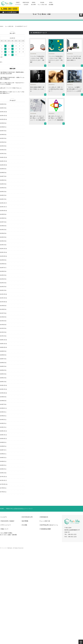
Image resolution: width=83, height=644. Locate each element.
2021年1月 (3, 336)
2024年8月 (3, 173)
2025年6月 (3, 135)
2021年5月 (3, 321)
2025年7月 (3, 131)
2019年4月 (3, 416)
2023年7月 (3, 222)
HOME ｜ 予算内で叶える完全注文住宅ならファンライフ (16, 509)
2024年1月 (3, 199)
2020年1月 (3, 382)
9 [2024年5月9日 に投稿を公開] (12, 46)
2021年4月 (3, 325)
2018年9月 (3, 442)
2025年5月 (3, 138)
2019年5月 (3, 412)
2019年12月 (3, 385)
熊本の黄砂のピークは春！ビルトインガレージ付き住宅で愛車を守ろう (12, 93)
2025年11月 (3, 116)
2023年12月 (3, 203)
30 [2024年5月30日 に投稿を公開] (12, 55)
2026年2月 (3, 104)
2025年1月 (3, 154)
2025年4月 (3, 142)
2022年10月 (3, 256)
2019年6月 (3, 408)
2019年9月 (3, 397)
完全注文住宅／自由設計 (8, 521)
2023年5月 (3, 230)
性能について (5, 529)
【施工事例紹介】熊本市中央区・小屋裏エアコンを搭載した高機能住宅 (12, 78)
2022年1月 (3, 290)
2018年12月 (3, 431)
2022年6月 (3, 271)
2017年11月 (3, 480)
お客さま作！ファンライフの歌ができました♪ (11, 88)
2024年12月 (3, 157)
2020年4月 (3, 370)
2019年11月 (3, 389)
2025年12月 (3, 112)
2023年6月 (3, 226)
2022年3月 (3, 283)
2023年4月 (3, 233)
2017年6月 (3, 492)
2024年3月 (3, 192)
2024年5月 (3, 184)
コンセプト (4, 517)
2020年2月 (3, 378)
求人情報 (25, 525)
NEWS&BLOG (44, 517)
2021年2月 (3, 332)
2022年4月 (3, 279)
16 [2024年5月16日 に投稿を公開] (12, 49)
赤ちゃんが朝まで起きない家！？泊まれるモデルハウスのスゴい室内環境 (12, 83)
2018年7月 (3, 450)
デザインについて (6, 525)
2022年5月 (3, 275)
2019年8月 (3, 401)
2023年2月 (3, 241)
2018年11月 (3, 435)
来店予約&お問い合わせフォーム (49, 525)
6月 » (1, 62)
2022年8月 (3, 264)
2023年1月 (3, 245)
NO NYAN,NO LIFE (27, 517)
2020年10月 (3, 347)
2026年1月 (3, 108)
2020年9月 (3, 351)
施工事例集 (25, 521)
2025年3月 (3, 146)
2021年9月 (3, 306)
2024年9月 (3, 169)
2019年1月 (3, 427)
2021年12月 (3, 294)
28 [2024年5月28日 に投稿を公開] (5, 55)
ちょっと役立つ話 (45, 521)
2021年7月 (3, 313)
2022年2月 (3, 287)
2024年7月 (3, 176)
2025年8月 (3, 127)
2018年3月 (3, 465)
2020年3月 (3, 374)
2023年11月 (3, 207)
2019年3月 (3, 420)
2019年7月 (3, 404)
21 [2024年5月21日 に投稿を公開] (5, 52)
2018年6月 (3, 454)
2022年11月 (3, 252)
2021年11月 (3, 298)
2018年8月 (3, 446)
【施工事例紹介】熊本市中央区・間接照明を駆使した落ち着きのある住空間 (12, 73)
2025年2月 (3, 150)
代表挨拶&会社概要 (46, 529)
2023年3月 (3, 237)
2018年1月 (3, 473)
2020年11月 (3, 344)
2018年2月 (3, 469)
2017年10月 (4, 484)
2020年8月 (3, 355)
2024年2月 (3, 195)
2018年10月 (3, 439)
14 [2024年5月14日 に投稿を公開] (5, 49)
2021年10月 (3, 302)
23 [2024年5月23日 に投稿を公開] (12, 52)
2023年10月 (3, 211)
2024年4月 (3, 188)
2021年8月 (3, 309)
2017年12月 (3, 477)
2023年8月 (3, 218)
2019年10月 (3, 393)
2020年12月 (3, 340)
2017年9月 (3, 488)
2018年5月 (3, 458)
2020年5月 (3, 366)
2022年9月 (3, 260)
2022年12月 (3, 249)
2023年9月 (3, 214)
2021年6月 (3, 317)
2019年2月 (3, 423)
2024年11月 (3, 161)
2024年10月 (3, 165)
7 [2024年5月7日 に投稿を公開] (5, 46)
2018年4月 (3, 461)
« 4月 (1, 57)
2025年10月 (3, 119)
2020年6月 (3, 363)
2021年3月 (3, 328)
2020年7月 (3, 359)
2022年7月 (3, 268)
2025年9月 (3, 123)
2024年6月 (3, 180)
